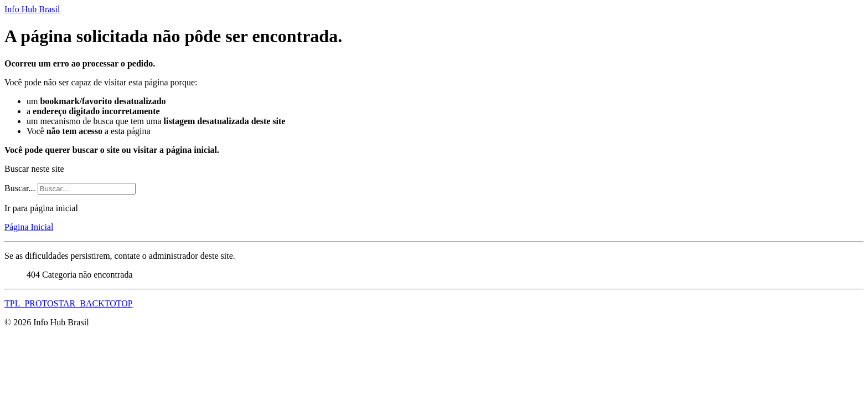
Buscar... (20, 188)
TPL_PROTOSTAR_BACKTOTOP (69, 303)
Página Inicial (29, 227)
